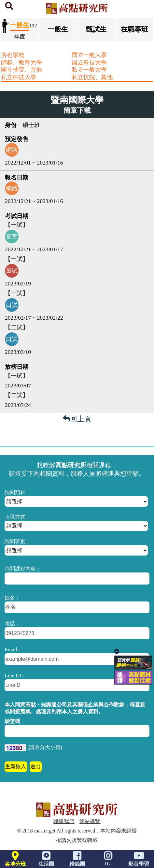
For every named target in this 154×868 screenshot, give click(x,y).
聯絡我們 (64, 821)
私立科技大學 (19, 77)
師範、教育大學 (21, 63)
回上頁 (77, 419)
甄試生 (96, 29)
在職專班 (134, 29)
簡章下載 (77, 110)
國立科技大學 (89, 63)
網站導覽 (90, 821)
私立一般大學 (89, 70)
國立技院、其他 (21, 70)
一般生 (58, 29)
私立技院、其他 (92, 77)
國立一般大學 (89, 55)
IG (108, 861)
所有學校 (13, 55)
